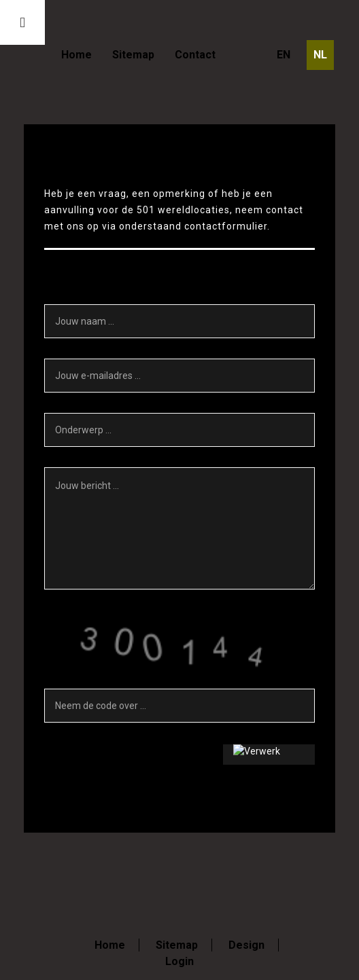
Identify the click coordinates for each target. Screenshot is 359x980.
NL (320, 55)
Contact (195, 55)
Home (76, 55)
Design (246, 945)
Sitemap (133, 55)
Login (179, 961)
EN (284, 55)
